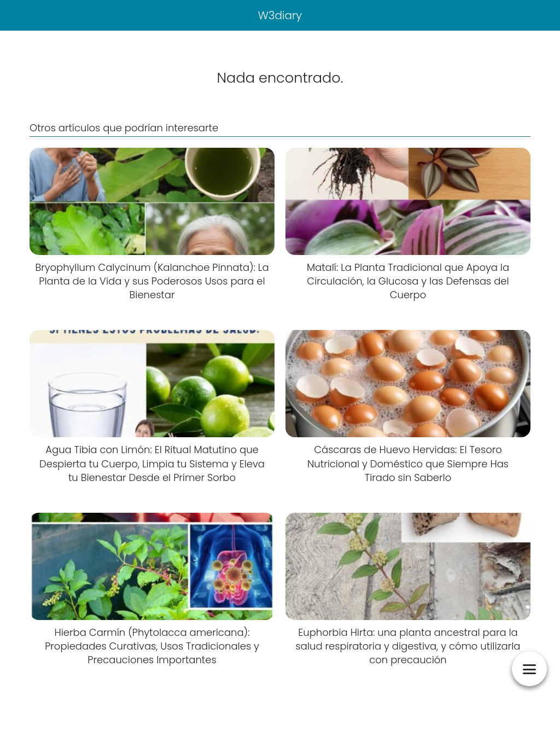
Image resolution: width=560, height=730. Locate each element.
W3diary (280, 15)
